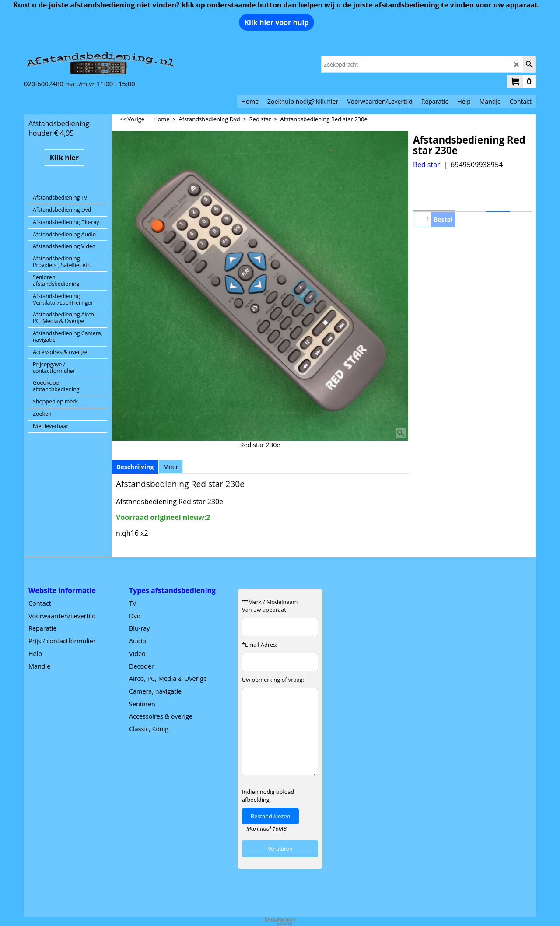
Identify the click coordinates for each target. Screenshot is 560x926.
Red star (427, 165)
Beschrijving (135, 467)
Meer (171, 467)
